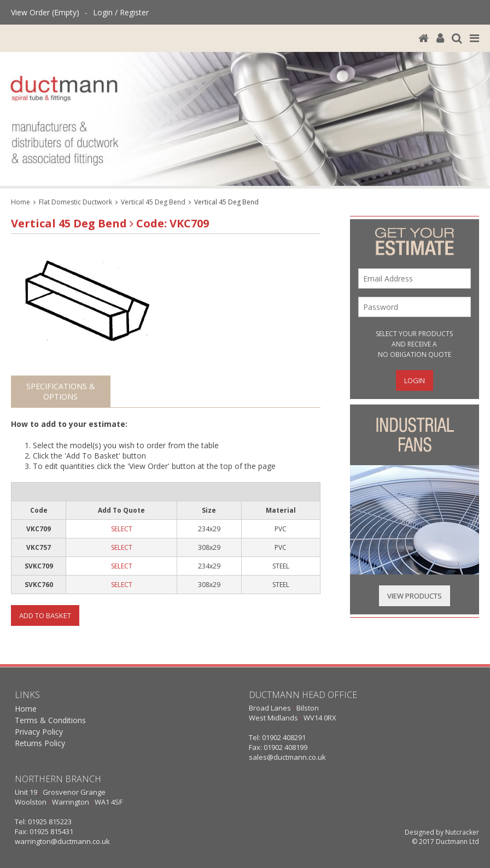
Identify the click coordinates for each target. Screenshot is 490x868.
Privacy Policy (39, 732)
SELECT (122, 529)
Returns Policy (40, 743)
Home (21, 202)
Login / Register (121, 12)
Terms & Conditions (50, 720)
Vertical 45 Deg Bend (153, 202)
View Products (415, 596)
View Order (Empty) (45, 12)
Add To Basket (45, 615)
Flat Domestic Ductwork (75, 202)
